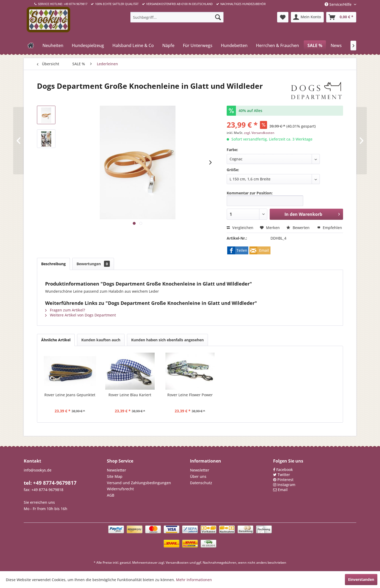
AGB (111, 495)
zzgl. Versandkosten (259, 133)
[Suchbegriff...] (177, 17)
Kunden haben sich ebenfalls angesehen (167, 340)
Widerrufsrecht (120, 489)
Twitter (284, 475)
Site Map (115, 476)
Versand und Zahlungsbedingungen (139, 483)
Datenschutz (201, 483)
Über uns (198, 476)
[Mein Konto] (307, 17)
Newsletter (117, 470)
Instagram (286, 485)
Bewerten (298, 228)
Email (283, 490)
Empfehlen (330, 228)
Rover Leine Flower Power (190, 395)
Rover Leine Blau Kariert (130, 395)
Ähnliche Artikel (56, 340)
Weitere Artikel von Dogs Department (80, 315)
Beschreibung (53, 264)
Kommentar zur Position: (250, 193)
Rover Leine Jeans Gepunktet (70, 395)
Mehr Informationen (194, 580)
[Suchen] (218, 17)
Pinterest (285, 480)
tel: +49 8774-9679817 (50, 483)
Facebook (285, 470)
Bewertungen (93, 264)
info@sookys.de (38, 470)
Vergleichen (240, 228)
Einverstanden (361, 579)
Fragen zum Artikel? (65, 310)
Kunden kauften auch (101, 340)
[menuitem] (177, 17)
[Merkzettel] (283, 17)
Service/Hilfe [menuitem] (339, 4)
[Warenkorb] (341, 17)
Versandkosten (177, 563)
